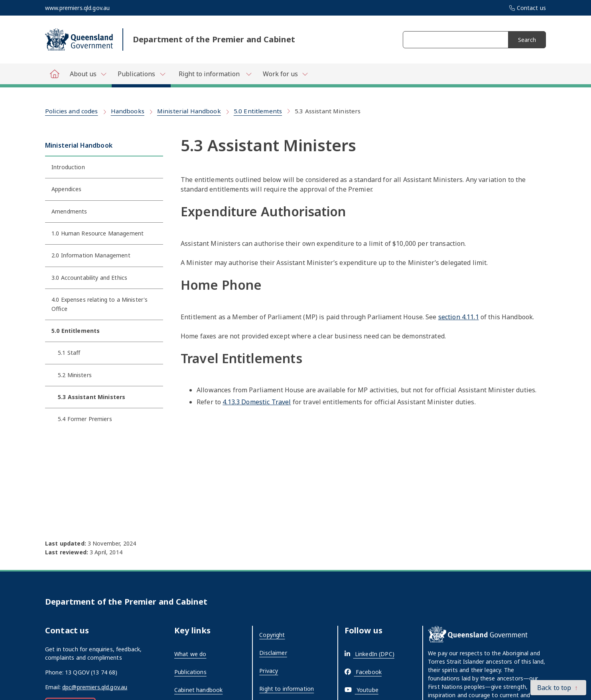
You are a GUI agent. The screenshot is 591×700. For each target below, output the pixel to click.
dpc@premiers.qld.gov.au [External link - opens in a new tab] (95, 687)
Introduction (68, 167)
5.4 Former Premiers (85, 419)
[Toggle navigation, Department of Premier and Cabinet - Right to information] (214, 74)
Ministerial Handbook (189, 111)
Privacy (269, 671)
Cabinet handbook (198, 690)
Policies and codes (72, 111)
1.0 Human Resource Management (98, 233)
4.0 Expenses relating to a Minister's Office (99, 304)
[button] (558, 688)
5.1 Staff (69, 353)
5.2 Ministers (75, 375)
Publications (190, 672)
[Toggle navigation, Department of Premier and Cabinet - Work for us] (285, 74)
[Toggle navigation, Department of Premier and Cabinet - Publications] (141, 75)
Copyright (272, 635)
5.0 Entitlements (258, 111)
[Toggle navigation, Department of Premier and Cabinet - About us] (88, 74)
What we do (190, 654)
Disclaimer (273, 653)
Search (527, 40)
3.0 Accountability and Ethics (89, 278)
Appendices (66, 189)
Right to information (287, 689)
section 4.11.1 (459, 317)
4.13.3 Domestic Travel (257, 402)
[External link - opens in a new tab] (369, 654)
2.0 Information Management (91, 255)
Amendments (69, 211)
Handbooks (128, 111)
